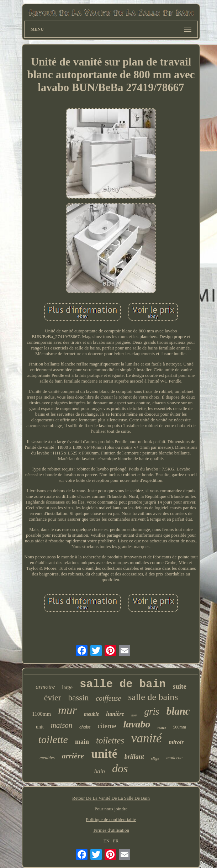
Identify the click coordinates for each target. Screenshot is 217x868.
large (67, 687)
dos (120, 768)
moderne (174, 757)
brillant (134, 757)
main (82, 742)
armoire (45, 687)
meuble (91, 714)
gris (152, 711)
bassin (79, 698)
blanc (178, 711)
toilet (162, 728)
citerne (107, 726)
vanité (147, 738)
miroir (176, 742)
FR (116, 841)
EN (107, 841)
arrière (73, 756)
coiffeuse (108, 698)
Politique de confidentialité (111, 819)
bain (100, 771)
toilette (53, 739)
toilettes (110, 740)
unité (104, 754)
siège (155, 758)
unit (40, 727)
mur (67, 710)
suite (180, 686)
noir (134, 715)
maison (62, 725)
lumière (115, 714)
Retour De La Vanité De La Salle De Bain (111, 798)
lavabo (137, 724)
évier (53, 698)
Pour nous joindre (111, 809)
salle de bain (123, 684)
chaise (85, 727)
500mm (179, 727)
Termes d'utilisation (111, 830)
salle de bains (153, 697)
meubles (47, 757)
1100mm (41, 714)
